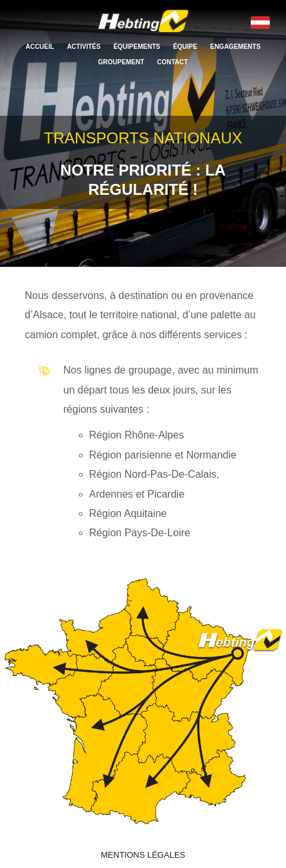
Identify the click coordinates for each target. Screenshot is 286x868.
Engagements (235, 47)
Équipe (185, 47)
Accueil (40, 47)
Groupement (121, 62)
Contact (172, 62)
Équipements (137, 47)
